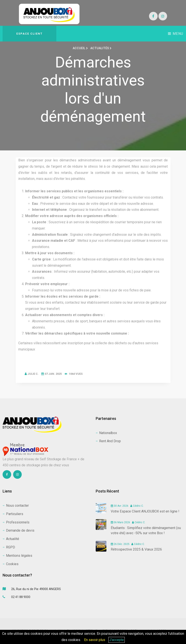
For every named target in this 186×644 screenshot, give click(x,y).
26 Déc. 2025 (120, 544)
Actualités (101, 48)
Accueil (80, 48)
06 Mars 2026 (120, 522)
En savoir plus (95, 640)
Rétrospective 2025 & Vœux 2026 (136, 549)
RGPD (9, 547)
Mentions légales (17, 556)
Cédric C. (137, 506)
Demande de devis (18, 530)
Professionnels (16, 522)
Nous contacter (16, 506)
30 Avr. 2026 (120, 506)
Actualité (11, 539)
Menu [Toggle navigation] (176, 34)
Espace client (29, 34)
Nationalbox (106, 433)
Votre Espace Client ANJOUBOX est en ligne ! (145, 511)
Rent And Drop (108, 441)
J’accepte (117, 640)
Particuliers (13, 514)
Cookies (11, 564)
